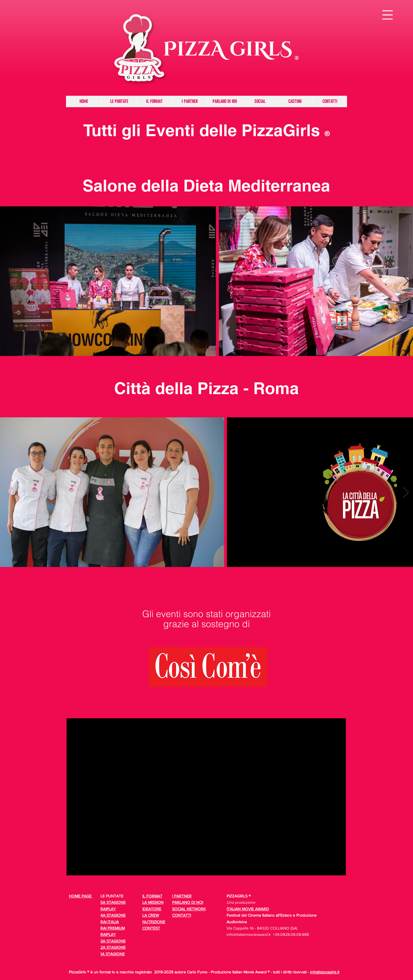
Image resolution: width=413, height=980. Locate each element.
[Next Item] (406, 281)
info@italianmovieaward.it (249, 934)
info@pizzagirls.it (325, 972)
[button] (387, 15)
